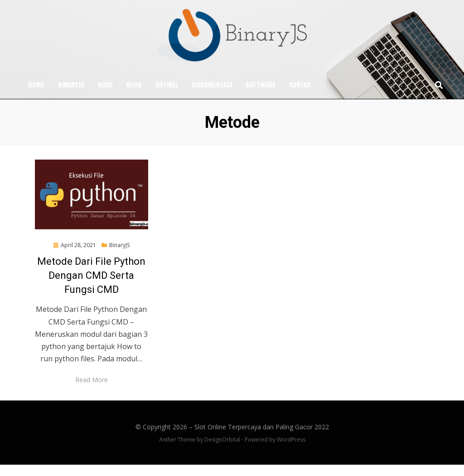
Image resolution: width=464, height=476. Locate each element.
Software (261, 96)
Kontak (300, 96)
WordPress (291, 450)
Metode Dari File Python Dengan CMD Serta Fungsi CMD (91, 286)
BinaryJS (71, 96)
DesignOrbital (222, 450)
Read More (92, 391)
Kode (105, 96)
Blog (134, 96)
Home (36, 96)
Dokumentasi (212, 96)
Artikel (167, 96)
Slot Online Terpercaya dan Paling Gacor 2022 (262, 438)
